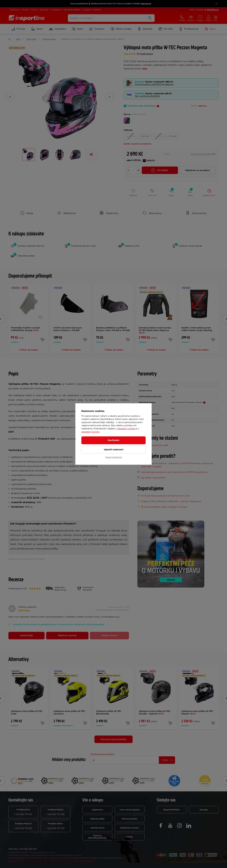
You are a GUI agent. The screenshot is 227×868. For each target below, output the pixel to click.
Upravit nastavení (114, 450)
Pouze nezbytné (114, 457)
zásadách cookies (126, 429)
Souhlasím (114, 440)
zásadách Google (90, 432)
